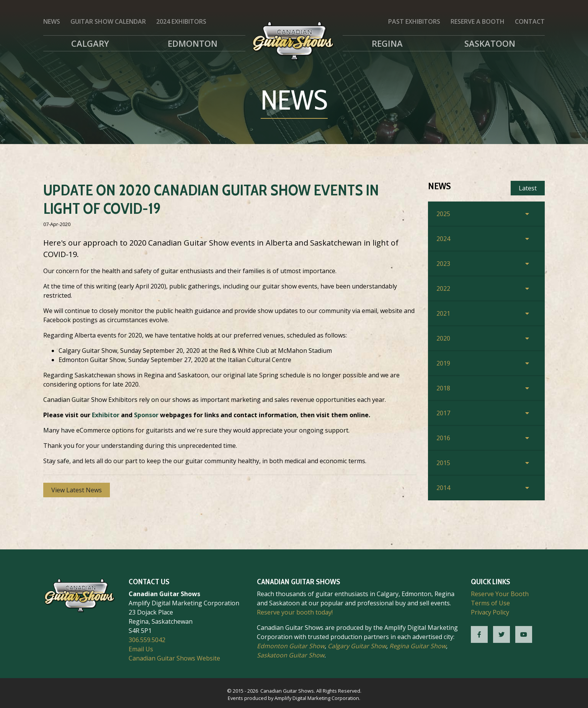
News (52, 21)
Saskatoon (490, 43)
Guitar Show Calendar (108, 21)
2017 (443, 413)
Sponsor (146, 415)
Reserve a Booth (478, 21)
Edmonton (193, 43)
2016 (443, 438)
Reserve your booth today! (295, 612)
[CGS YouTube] (524, 634)
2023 (443, 264)
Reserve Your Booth (500, 594)
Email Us (141, 649)
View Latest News (77, 490)
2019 (443, 363)
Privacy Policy (490, 612)
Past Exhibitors (414, 21)
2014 (443, 488)
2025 (443, 214)
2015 (443, 463)
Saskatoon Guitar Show (291, 655)
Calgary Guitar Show (357, 646)
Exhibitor (106, 415)
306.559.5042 (147, 640)
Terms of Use (490, 603)
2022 (443, 288)
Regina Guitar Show (418, 646)
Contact (530, 21)
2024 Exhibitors (181, 21)
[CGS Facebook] (479, 634)
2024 (443, 239)
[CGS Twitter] (501, 634)
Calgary (90, 43)
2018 (443, 388)
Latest (528, 188)
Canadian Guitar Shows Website (174, 658)
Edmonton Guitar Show (291, 646)
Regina (387, 43)
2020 (443, 338)
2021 (443, 313)
